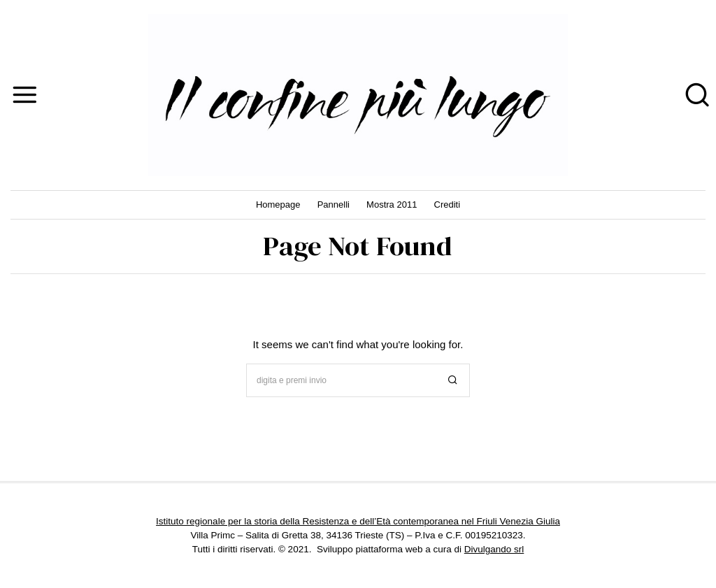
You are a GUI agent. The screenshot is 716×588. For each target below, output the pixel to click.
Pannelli (334, 205)
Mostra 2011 (392, 205)
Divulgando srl (494, 549)
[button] (453, 380)
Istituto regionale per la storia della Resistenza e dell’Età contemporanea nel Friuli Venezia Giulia (358, 521)
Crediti (447, 205)
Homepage (278, 205)
